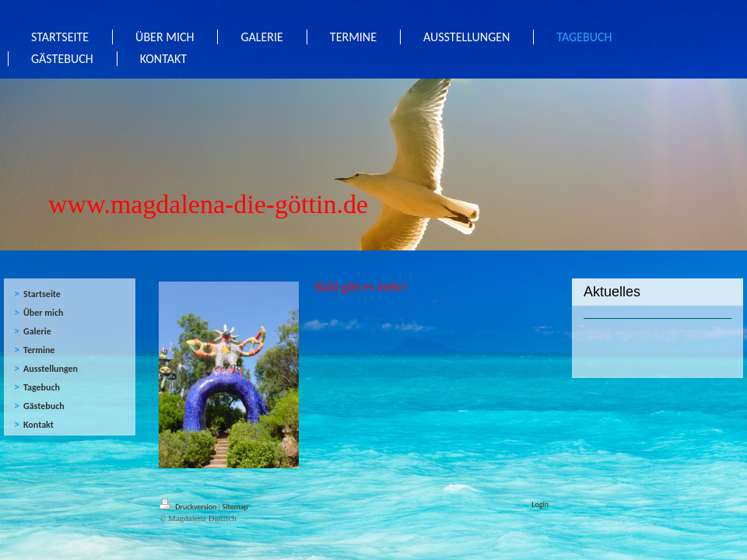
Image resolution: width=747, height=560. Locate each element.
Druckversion (189, 507)
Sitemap (235, 507)
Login (540, 504)
